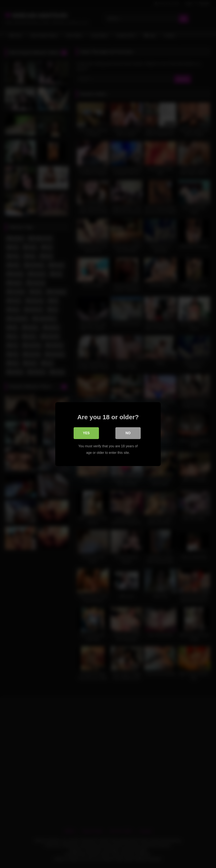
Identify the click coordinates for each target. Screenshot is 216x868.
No (128, 433)
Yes (86, 433)
